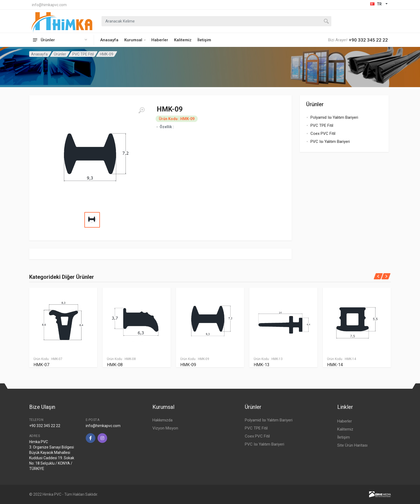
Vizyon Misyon (165, 428)
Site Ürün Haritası (352, 445)
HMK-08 (115, 365)
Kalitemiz (183, 40)
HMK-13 (262, 365)
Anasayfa (109, 40)
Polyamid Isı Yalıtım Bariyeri (334, 117)
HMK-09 (188, 365)
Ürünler (60, 54)
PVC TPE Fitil (83, 54)
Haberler (160, 40)
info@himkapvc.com (49, 5)
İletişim (204, 40)
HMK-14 (335, 365)
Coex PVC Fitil (323, 134)
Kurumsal (135, 40)
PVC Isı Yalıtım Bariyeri (330, 142)
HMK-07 (41, 365)
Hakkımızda (162, 420)
